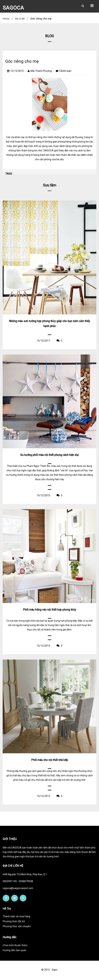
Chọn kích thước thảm (15, 945)
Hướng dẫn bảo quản (15, 950)
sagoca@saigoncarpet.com (18, 888)
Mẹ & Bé (20, 19)
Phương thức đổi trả (14, 921)
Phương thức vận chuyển (17, 926)
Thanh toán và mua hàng (16, 916)
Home (6, 19)
